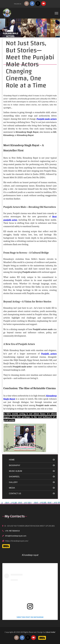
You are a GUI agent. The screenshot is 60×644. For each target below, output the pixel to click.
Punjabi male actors (47, 119)
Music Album (16, 471)
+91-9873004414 (12, 531)
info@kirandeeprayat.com (16, 536)
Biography (15, 465)
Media (12, 488)
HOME (12, 460)
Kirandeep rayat (30, 555)
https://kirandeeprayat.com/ (17, 541)
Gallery (13, 482)
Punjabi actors (49, 354)
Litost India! (51, 632)
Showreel (14, 477)
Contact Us (15, 494)
